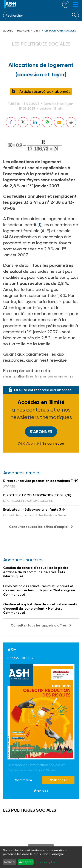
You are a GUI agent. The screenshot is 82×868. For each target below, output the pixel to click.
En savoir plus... (46, 862)
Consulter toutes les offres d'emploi (39, 527)
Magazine (23, 31)
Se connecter (53, 443)
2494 (37, 31)
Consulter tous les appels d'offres (39, 625)
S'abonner (41, 432)
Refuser (10, 862)
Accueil (8, 31)
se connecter (63, 4)
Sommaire (24, 780)
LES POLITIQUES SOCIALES (60, 31)
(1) (39, 225)
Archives (41, 791)
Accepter (26, 862)
